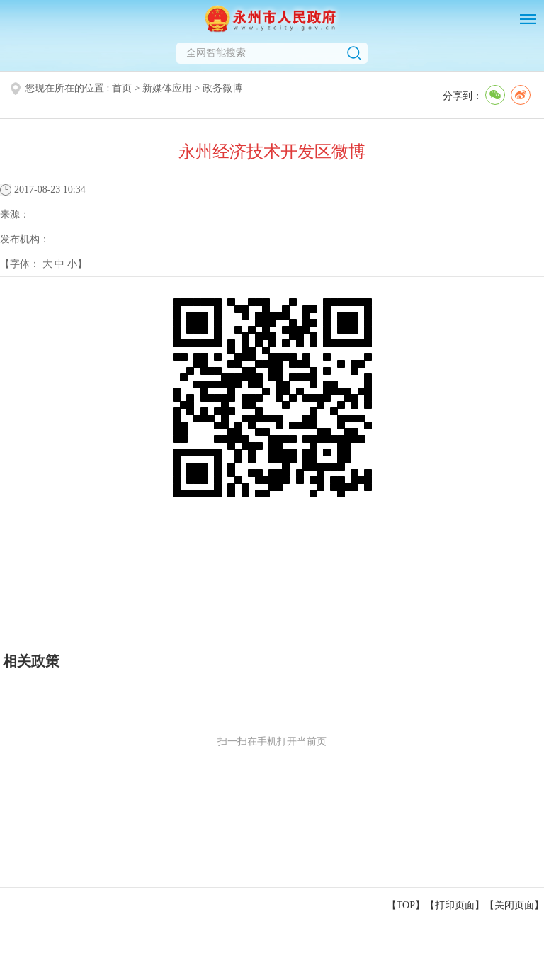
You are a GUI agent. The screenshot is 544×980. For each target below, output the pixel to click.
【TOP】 (406, 905)
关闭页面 (514, 905)
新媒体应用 (167, 88)
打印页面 (455, 905)
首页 (122, 88)
